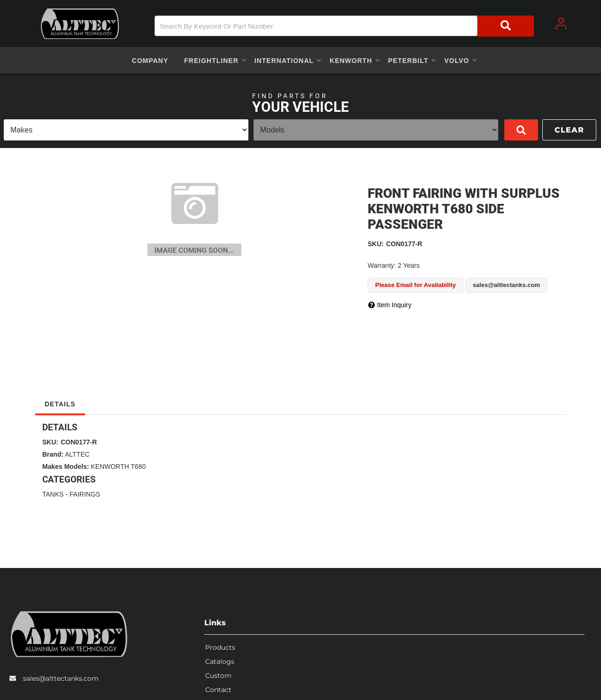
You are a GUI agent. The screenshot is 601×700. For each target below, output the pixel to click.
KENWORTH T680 (118, 467)
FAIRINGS (85, 494)
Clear (569, 130)
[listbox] (126, 130)
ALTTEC (77, 454)
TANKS (53, 494)
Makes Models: (66, 467)
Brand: (53, 454)
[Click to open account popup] (561, 23)
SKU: (376, 244)
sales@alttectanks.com (61, 677)
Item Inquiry (394, 305)
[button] (344, 26)
